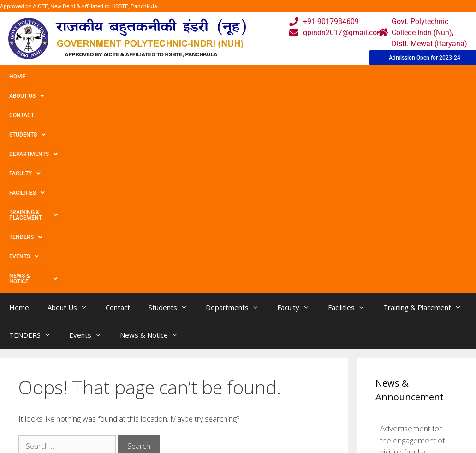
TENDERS (438, 77)
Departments (201, 77)
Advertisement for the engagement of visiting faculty (412, 255)
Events (24, 96)
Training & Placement (371, 77)
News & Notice (78, 96)
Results (204, 431)
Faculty (255, 77)
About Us (57, 77)
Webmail (206, 394)
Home (17, 77)
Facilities (302, 77)
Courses (205, 412)
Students (145, 77)
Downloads (146, 431)
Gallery (139, 412)
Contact (101, 77)
